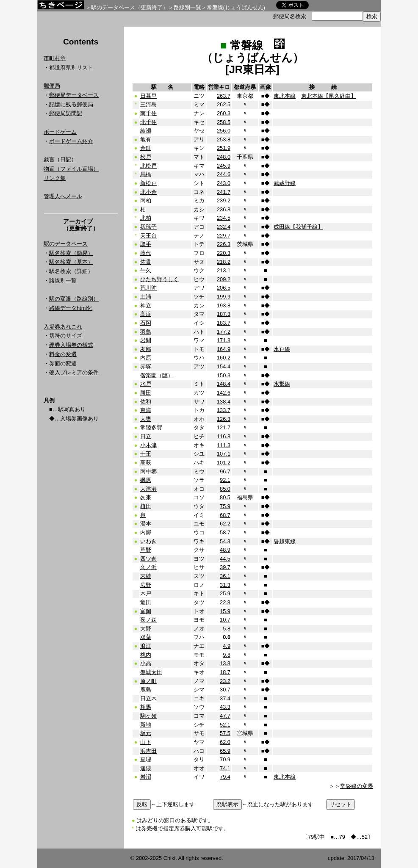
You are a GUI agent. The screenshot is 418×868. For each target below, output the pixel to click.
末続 (146, 576)
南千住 (148, 113)
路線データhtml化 (71, 308)
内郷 (146, 532)
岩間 (146, 340)
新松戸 (148, 183)
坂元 (146, 733)
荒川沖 (148, 288)
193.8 (224, 305)
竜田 (146, 602)
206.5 (224, 288)
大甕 (146, 419)
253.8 (224, 140)
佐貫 (146, 262)
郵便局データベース (74, 95)
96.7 (225, 471)
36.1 (225, 576)
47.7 (225, 716)
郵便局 (52, 86)
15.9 (225, 611)
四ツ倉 (148, 559)
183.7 (224, 323)
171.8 (224, 340)
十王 (146, 454)
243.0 (224, 183)
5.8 (227, 629)
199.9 (224, 297)
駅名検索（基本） (71, 262)
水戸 (146, 384)
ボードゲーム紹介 (71, 141)
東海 (146, 410)
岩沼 (146, 777)
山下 (146, 742)
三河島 (148, 104)
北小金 (148, 192)
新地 (146, 725)
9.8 (227, 655)
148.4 (224, 384)
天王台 (148, 236)
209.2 (224, 279)
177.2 (224, 332)
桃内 (146, 655)
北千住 (148, 122)
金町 (146, 148)
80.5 (225, 497)
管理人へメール (63, 196)
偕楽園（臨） (157, 375)
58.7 (225, 532)
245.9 (224, 166)
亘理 (146, 759)
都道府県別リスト (71, 68)
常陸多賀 (151, 427)
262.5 (224, 104)
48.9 (225, 550)
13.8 (225, 663)
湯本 (146, 524)
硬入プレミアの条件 (74, 372)
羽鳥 (146, 332)
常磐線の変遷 (357, 786)
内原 (146, 358)
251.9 (224, 148)
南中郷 (148, 471)
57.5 (225, 733)
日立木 (148, 698)
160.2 (224, 358)
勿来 (146, 497)
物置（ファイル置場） (71, 169)
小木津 (148, 445)
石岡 (146, 323)
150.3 (224, 375)
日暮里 (148, 96)
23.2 (225, 681)
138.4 (224, 402)
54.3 (225, 541)
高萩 (146, 463)
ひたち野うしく (159, 279)
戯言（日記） (60, 159)
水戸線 (282, 349)
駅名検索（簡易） (71, 253)
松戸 (146, 157)
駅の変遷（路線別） (74, 299)
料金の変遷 (63, 354)
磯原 (146, 480)
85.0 (225, 489)
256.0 (224, 131)
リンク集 (55, 178)
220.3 (224, 253)
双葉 (146, 637)
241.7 (224, 192)
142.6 (224, 393)
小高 (146, 663)
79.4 (225, 777)
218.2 (224, 262)
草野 (146, 550)
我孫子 (148, 227)
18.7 (225, 672)
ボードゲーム (60, 132)
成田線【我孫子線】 (298, 227)
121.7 (224, 427)
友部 (146, 349)
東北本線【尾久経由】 (329, 96)
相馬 (146, 707)
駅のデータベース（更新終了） (130, 7)
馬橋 (146, 174)
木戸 (146, 593)
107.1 (224, 454)
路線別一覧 (187, 7)
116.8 (224, 436)
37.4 (225, 698)
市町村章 (55, 58)
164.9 (224, 349)
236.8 (224, 209)
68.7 (225, 515)
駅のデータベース (66, 244)
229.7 (224, 236)
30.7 (225, 690)
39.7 (225, 567)
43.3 (225, 707)
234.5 (224, 218)
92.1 (225, 480)
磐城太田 (151, 672)
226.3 (224, 244)
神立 (146, 305)
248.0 (224, 157)
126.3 (224, 419)
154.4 (224, 366)
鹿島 (146, 690)
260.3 (224, 113)
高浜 (146, 314)
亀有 (146, 140)
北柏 (146, 218)
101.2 (224, 463)
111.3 (224, 445)
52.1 (225, 725)
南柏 (146, 200)
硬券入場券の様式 (71, 345)
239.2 (224, 200)
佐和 (146, 402)
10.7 (225, 620)
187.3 (224, 314)
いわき (148, 541)
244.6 (224, 174)
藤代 (146, 253)
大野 (146, 629)
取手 (146, 244)
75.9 (225, 506)
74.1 (225, 768)
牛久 (146, 270)
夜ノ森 (148, 620)
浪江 (146, 646)
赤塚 (146, 366)
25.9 (225, 593)
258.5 (224, 122)
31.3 (225, 585)
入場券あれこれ (63, 327)
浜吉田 (148, 751)
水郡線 (282, 384)
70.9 (225, 759)
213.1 (224, 270)
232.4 (224, 227)
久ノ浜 (148, 567)
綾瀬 (146, 131)
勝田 (146, 393)
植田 (146, 506)
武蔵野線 (285, 183)
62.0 (225, 742)
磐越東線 (285, 541)
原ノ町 (148, 681)
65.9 (225, 751)
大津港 (148, 489)
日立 (146, 436)
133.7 (224, 410)
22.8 (225, 602)
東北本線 (285, 96)
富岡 (146, 611)
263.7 (224, 96)
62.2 (225, 524)
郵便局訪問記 (66, 113)
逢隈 (146, 768)
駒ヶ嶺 (148, 716)
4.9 (227, 646)
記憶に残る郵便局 (71, 104)
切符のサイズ (66, 336)
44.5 (225, 559)
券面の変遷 (63, 364)
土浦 (146, 297)
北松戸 (148, 166)
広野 (146, 585)
